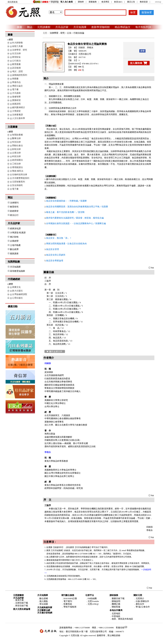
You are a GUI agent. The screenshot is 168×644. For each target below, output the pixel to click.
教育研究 (14, 207)
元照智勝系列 (19, 182)
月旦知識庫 (80, 27)
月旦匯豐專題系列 (21, 178)
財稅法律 (16, 149)
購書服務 (93, 2)
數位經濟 (14, 249)
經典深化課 (15, 228)
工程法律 (16, 164)
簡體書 (15, 79)
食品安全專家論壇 (55, 261)
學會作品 (16, 82)
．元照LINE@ (92, 604)
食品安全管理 (52, 249)
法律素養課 (17, 115)
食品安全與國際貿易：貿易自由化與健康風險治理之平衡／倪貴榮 (77, 207)
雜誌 (30, 27)
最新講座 (14, 254)
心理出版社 (17, 298)
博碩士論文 (17, 86)
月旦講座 (16, 93)
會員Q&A (118, 2)
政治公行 (14, 215)
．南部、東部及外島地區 (121, 619)
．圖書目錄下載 (117, 598)
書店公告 (131, 2)
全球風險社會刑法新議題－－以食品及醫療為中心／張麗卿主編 (76, 223)
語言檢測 (16, 68)
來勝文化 (16, 287)
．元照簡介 (139, 598)
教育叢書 (16, 64)
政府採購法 (17, 160)
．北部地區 (115, 613)
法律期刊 (14, 203)
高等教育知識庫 (17, 271)
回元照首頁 (13, 2)
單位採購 (44, 604)
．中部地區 (115, 616)
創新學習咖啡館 (101, 27)
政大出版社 (17, 291)
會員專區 (105, 2)
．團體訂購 (115, 604)
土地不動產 (15, 245)
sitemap (158, 2)
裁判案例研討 (19, 107)
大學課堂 (16, 111)
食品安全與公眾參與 (56, 255)
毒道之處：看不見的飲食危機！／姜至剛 (65, 212)
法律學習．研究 (20, 50)
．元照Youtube (92, 601)
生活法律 (16, 53)
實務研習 (16, 100)
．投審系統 (67, 604)
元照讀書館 (44, 27)
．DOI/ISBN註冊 (69, 598)
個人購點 (44, 601)
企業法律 (16, 153)
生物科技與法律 (20, 174)
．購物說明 (115, 601)
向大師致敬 (17, 43)
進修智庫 (16, 97)
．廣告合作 (139, 604)
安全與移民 (17, 185)
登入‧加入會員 (67, 2)
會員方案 (20, 600)
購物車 (81, 2)
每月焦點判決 (143, 27)
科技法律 (16, 156)
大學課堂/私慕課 (18, 233)
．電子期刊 (67, 601)
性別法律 (16, 142)
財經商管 (14, 211)
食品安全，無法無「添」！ (59, 238)
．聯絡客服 (115, 607)
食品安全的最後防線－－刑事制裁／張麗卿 (66, 201)
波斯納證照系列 (20, 75)
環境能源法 (17, 167)
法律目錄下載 (22, 603)
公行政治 (16, 61)
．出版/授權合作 (141, 601)
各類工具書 (17, 46)
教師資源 (144, 2)
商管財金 (16, 57)
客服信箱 (120, 628)
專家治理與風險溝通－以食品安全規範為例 (66, 244)
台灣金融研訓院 (20, 294)
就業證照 (16, 104)
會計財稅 (14, 237)
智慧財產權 (17, 135)
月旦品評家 (62, 27)
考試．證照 (17, 71)
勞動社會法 (17, 146)
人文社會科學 (19, 118)
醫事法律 (16, 138)
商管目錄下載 (22, 606)
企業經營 (14, 241)
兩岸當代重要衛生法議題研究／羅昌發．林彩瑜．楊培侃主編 (75, 218)
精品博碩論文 (123, 27)
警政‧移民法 (18, 171)
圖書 (20, 27)
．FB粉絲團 (91, 598)
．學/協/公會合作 (142, 607)
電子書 (15, 89)
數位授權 (44, 598)
